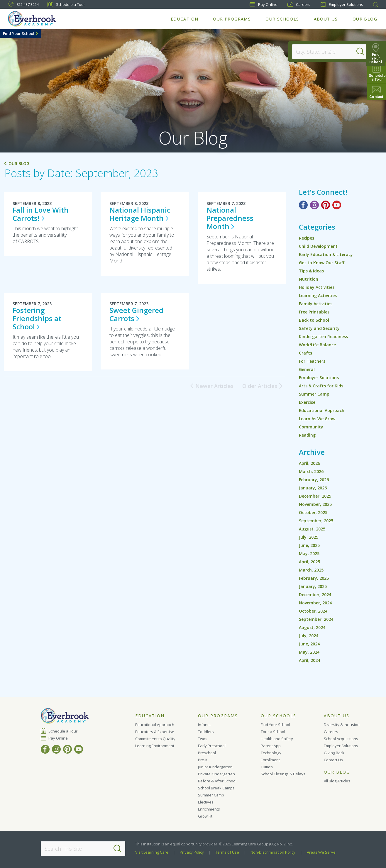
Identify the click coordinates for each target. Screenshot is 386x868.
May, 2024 (309, 652)
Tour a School (273, 732)
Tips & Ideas (311, 271)
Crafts (305, 353)
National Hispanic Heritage (140, 214)
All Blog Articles (337, 781)
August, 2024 (312, 627)
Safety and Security (319, 328)
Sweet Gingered (136, 314)
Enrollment (270, 760)
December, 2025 (315, 496)
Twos (203, 739)
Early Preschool (212, 746)
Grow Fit (205, 816)
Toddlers (206, 732)
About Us (326, 19)
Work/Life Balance (317, 345)
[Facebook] (303, 205)
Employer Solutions (342, 4)
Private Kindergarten (216, 774)
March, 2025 (311, 570)
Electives (206, 802)
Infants (204, 725)
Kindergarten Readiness (323, 336)
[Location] (326, 52)
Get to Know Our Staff (322, 263)
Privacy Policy (192, 852)
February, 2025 (314, 578)
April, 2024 (309, 660)
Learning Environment (155, 746)
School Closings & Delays (283, 774)
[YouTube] (337, 205)
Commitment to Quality (155, 739)
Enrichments (209, 809)
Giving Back (334, 753)
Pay (264, 4)
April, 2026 (309, 463)
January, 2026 (313, 488)
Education (185, 19)
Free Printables (314, 312)
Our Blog (365, 19)
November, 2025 (315, 504)
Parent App (271, 746)
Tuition (267, 767)
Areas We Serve (321, 852)
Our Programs (232, 19)
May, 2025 (309, 553)
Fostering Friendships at (37, 318)
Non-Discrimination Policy (273, 852)
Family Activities (316, 304)
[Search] (361, 52)
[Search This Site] (83, 849)
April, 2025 (309, 562)
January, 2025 (313, 586)
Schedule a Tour (66, 4)
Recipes (307, 238)
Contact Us (333, 760)
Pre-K (203, 760)
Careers (299, 4)
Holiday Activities (317, 287)
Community (311, 427)
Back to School (314, 320)
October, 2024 (313, 611)
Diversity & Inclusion (342, 725)
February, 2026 (314, 480)
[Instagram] (314, 205)
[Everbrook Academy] (32, 19)
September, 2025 (316, 521)
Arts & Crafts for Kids (321, 386)
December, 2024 (315, 595)
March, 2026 (311, 471)
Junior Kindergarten (215, 767)
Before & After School (217, 781)
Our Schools (282, 19)
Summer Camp (314, 394)
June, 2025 (309, 545)
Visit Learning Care (152, 852)
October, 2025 (313, 512)
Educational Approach (322, 410)
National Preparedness (230, 218)
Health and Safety (277, 739)
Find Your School (19, 33)
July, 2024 (309, 636)
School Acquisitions (341, 739)
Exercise (307, 402)
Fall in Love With (41, 214)
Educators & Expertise (155, 732)
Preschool (207, 753)
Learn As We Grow (317, 419)
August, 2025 (312, 529)
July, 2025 (309, 537)
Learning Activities (318, 295)
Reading (307, 435)
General (307, 369)
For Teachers (312, 361)
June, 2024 (309, 644)
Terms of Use (227, 852)
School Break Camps (216, 788)
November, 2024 (315, 603)
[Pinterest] (326, 205)
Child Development (318, 246)
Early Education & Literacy (326, 254)
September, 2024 (316, 619)
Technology (271, 753)
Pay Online (58, 738)
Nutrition (309, 279)
